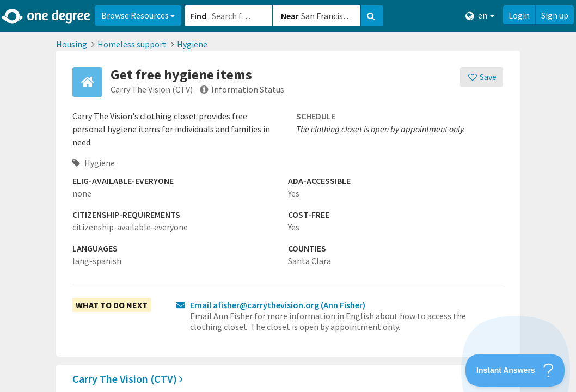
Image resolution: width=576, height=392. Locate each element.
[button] (288, 196)
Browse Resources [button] (138, 15)
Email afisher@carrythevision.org (278, 305)
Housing (72, 44)
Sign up (555, 15)
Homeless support (132, 44)
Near (290, 16)
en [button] (480, 16)
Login (519, 15)
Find (198, 16)
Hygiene (192, 44)
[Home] (47, 16)
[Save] (482, 77)
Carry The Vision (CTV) (128, 379)
